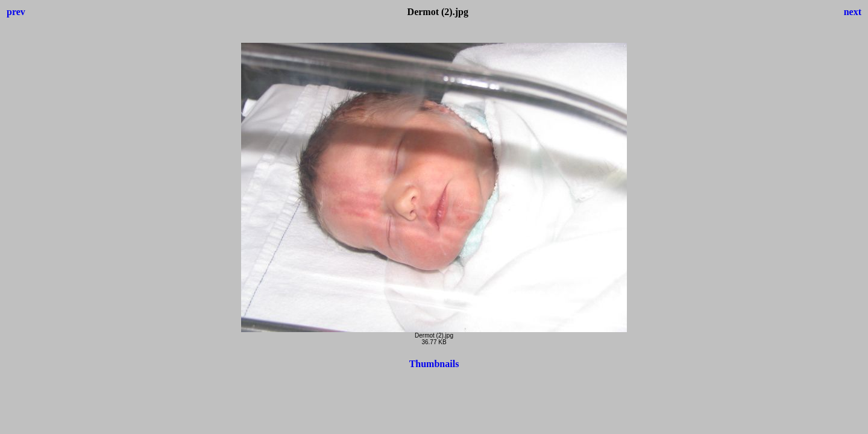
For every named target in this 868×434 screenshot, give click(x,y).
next (853, 12)
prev (16, 12)
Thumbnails (434, 364)
